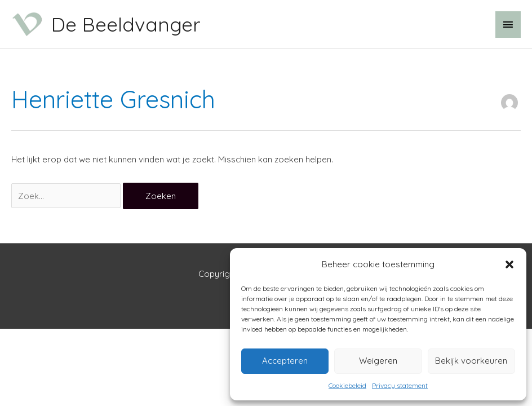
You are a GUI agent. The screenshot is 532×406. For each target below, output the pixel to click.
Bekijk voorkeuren (471, 361)
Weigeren (378, 361)
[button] (509, 264)
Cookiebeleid (347, 385)
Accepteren (285, 361)
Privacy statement (400, 385)
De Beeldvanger (126, 24)
